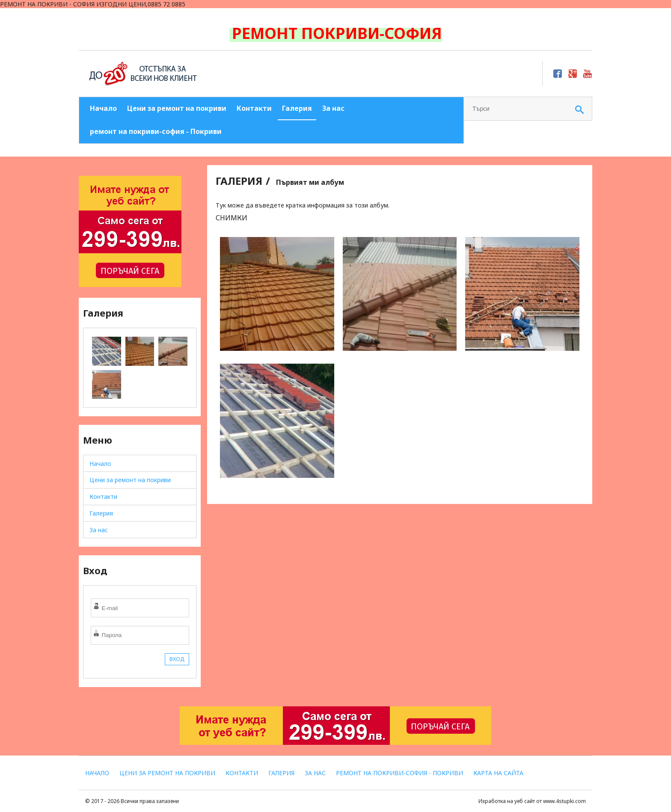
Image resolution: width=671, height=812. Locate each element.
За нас (333, 108)
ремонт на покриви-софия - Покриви (156, 131)
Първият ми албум (310, 182)
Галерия (297, 108)
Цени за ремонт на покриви (177, 108)
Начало (103, 108)
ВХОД (177, 659)
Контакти (254, 108)
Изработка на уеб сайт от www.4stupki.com (532, 801)
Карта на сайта (498, 773)
